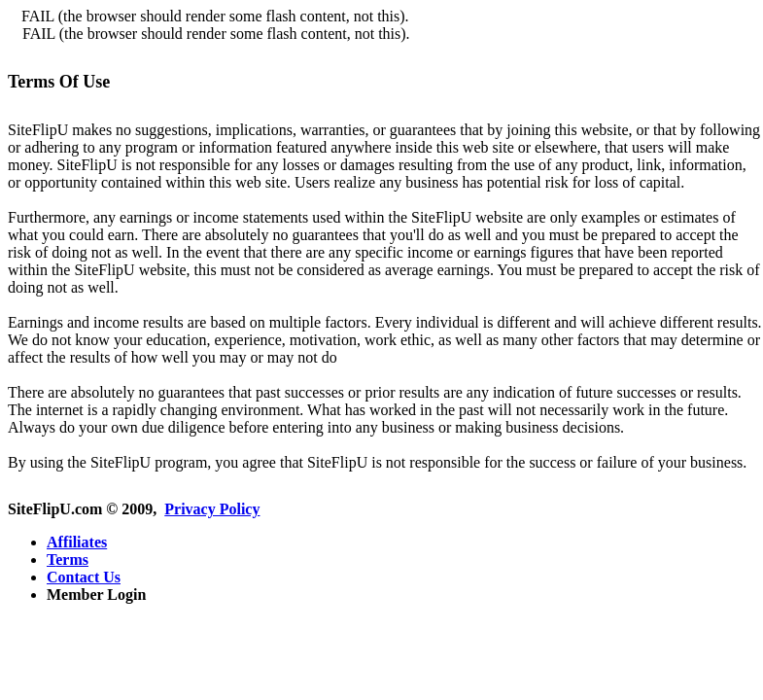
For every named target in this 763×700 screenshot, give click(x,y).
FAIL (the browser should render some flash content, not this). (215, 16)
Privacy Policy (212, 509)
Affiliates (77, 542)
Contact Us (84, 577)
